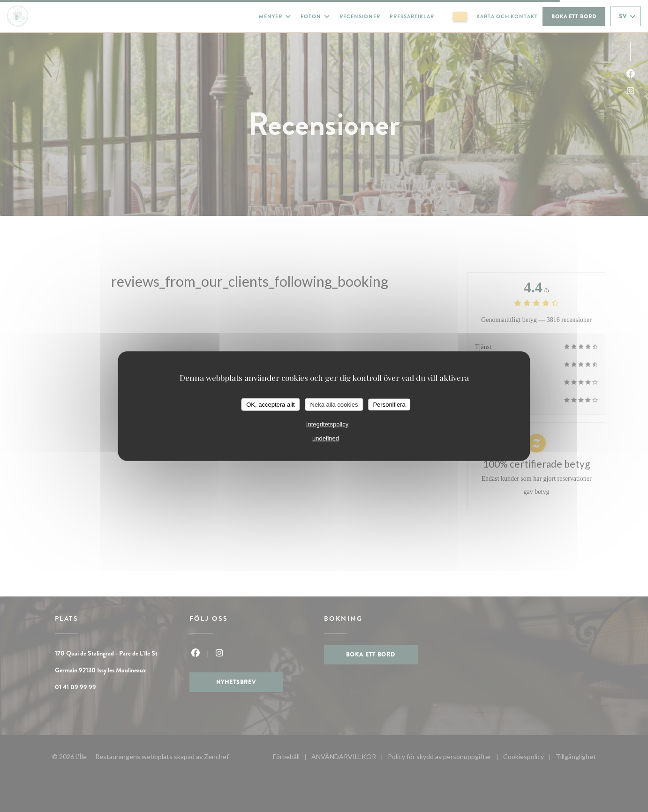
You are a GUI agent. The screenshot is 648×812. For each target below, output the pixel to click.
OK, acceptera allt (270, 404)
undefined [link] (326, 438)
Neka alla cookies (334, 404)
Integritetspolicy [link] (327, 424)
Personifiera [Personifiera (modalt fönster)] (389, 404)
